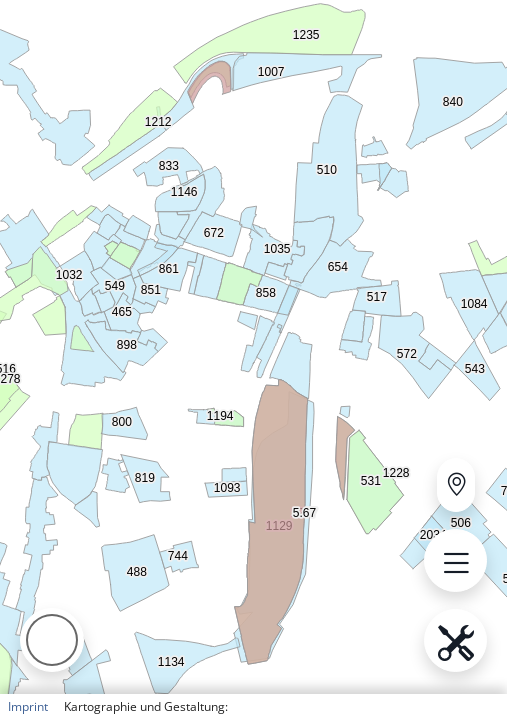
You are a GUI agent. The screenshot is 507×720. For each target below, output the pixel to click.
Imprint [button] (28, 706)
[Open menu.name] (455, 560)
